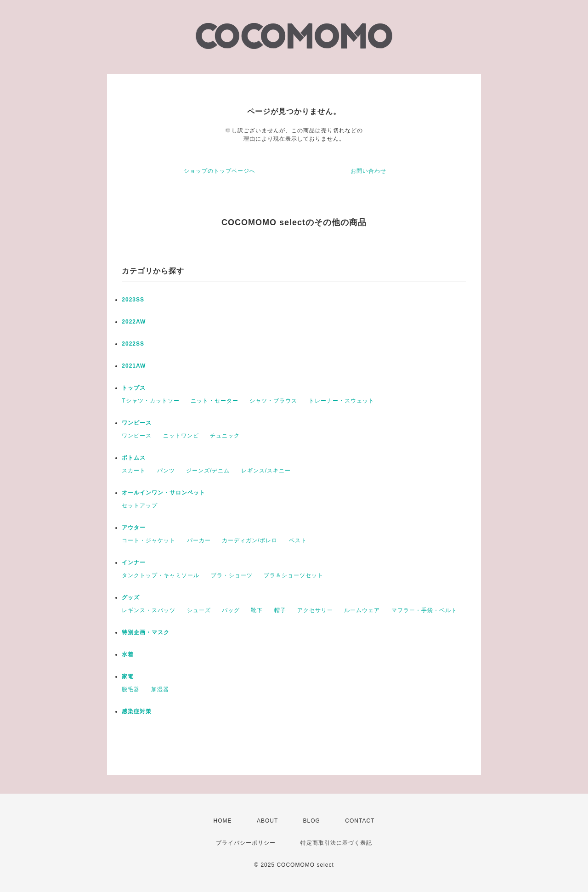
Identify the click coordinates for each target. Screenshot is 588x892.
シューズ (199, 610)
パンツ (166, 471)
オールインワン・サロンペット (164, 493)
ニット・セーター (215, 401)
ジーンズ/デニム (208, 471)
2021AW (134, 366)
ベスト (298, 540)
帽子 (280, 610)
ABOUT (267, 821)
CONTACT (360, 821)
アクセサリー (315, 610)
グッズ (131, 597)
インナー (134, 562)
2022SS (133, 344)
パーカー (199, 540)
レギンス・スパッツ (149, 610)
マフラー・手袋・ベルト (424, 610)
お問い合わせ (368, 171)
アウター (134, 528)
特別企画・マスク (146, 632)
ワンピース (137, 423)
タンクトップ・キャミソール (161, 575)
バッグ (231, 610)
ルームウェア (362, 610)
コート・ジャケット (149, 540)
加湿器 (160, 689)
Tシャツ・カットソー (150, 401)
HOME (223, 821)
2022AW (134, 322)
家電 (128, 676)
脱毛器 (131, 689)
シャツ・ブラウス (273, 401)
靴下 (257, 610)
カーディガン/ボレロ (250, 540)
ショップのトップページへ (220, 171)
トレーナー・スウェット (342, 401)
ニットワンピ (181, 436)
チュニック (225, 436)
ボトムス (134, 458)
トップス (134, 388)
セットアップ (140, 506)
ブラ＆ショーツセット (294, 575)
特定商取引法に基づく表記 (336, 843)
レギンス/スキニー (266, 471)
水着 (128, 654)
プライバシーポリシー (246, 843)
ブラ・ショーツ (232, 575)
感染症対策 (137, 711)
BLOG (312, 821)
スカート (134, 471)
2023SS (133, 300)
